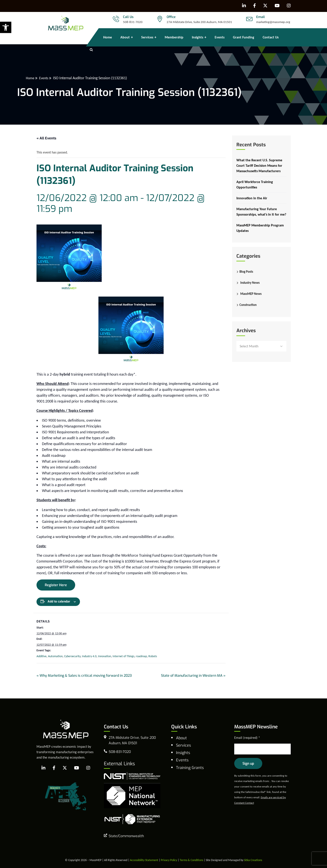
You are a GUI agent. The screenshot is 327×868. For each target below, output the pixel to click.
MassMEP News (251, 294)
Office (171, 17)
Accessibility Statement (144, 860)
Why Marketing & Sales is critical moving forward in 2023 (84, 676)
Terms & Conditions (191, 860)
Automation (55, 656)
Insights (183, 753)
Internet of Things (123, 656)
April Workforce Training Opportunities (255, 185)
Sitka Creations (253, 860)
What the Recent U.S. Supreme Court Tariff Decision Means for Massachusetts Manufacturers (259, 166)
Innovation (105, 656)
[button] (6, 27)
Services (183, 745)
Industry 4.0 (89, 656)
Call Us (128, 17)
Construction (248, 305)
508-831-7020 (133, 22)
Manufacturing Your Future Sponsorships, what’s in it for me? (261, 212)
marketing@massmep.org (273, 22)
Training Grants (190, 768)
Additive (41, 656)
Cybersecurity (72, 656)
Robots (153, 656)
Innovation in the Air (252, 198)
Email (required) (247, 738)
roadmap (141, 656)
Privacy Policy (169, 860)
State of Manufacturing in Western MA (193, 676)
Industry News (250, 283)
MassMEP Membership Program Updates (260, 228)
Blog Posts (246, 272)
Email (261, 17)
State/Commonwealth (126, 836)
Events (65, 78)
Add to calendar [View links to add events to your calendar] (59, 601)
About (181, 738)
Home (50, 78)
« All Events (46, 138)
